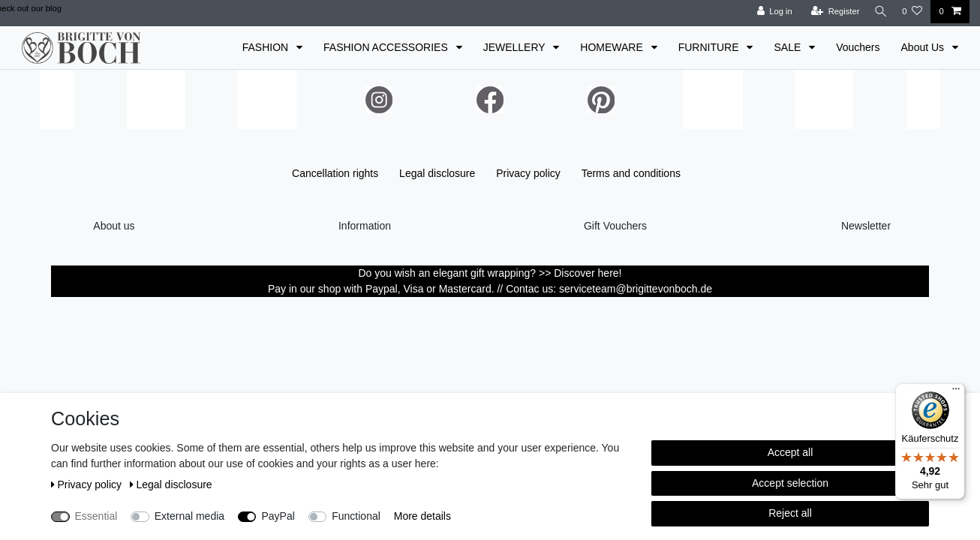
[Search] (879, 12)
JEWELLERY (516, 47)
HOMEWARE (613, 47)
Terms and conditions (631, 173)
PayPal (278, 516)
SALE (789, 47)
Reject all (790, 513)
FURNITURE (710, 47)
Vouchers (858, 47)
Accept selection (790, 483)
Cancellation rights (335, 173)
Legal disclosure (437, 173)
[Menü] (956, 392)
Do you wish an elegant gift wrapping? (449, 273)
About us (114, 226)
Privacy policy (528, 173)
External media (189, 516)
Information (365, 226)
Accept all (791, 452)
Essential (96, 516)
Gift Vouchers (615, 226)
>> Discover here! (580, 273)
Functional (356, 516)
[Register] (831, 12)
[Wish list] (912, 12)
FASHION (267, 47)
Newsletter (866, 226)
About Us (924, 47)
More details (422, 516)
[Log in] (770, 12)
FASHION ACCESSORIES (387, 47)
